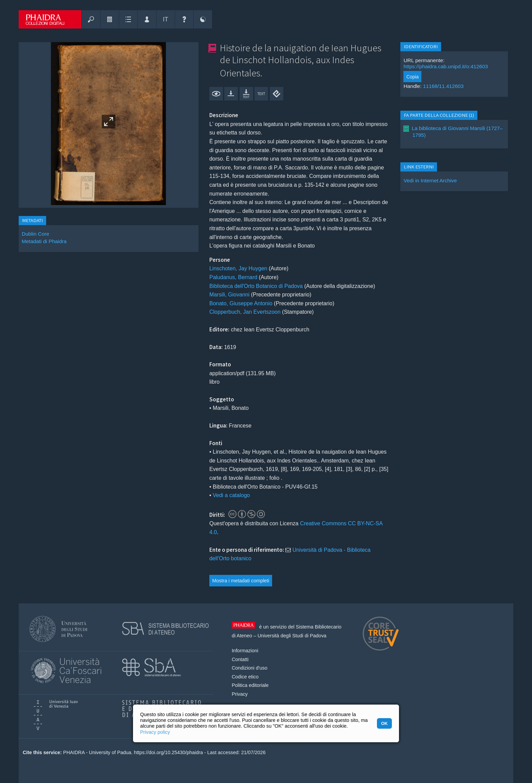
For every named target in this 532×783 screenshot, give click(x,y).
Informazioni (245, 651)
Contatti (240, 659)
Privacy (240, 694)
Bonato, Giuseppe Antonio (241, 303)
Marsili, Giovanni (229, 295)
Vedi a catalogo (231, 495)
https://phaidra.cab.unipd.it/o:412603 (446, 66)
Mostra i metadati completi (241, 581)
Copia (413, 77)
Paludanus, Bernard (233, 277)
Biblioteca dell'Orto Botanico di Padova (256, 286)
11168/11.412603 (443, 86)
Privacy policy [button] (155, 732)
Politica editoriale (250, 685)
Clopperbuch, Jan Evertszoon (245, 312)
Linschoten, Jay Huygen (238, 268)
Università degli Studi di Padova (292, 636)
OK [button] (384, 723)
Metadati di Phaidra (44, 241)
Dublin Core (35, 234)
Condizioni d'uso (250, 668)
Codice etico (245, 677)
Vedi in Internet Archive (430, 180)
